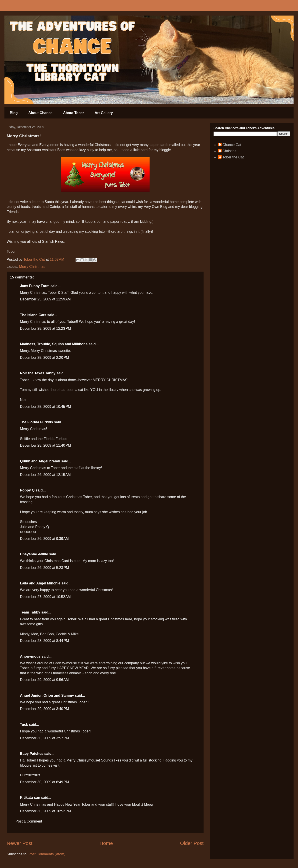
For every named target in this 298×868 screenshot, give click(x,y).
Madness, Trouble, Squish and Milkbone (54, 344)
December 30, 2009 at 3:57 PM (44, 738)
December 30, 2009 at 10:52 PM (45, 811)
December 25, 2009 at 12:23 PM (45, 328)
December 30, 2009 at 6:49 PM (44, 782)
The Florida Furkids (36, 422)
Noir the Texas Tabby (38, 373)
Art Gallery (104, 113)
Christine (229, 151)
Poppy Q (27, 490)
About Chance (40, 113)
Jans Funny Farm (35, 286)
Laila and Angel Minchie (40, 583)
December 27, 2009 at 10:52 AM (45, 597)
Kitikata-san (30, 798)
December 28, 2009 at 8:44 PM (44, 641)
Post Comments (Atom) (47, 854)
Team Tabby (30, 612)
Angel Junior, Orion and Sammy (47, 695)
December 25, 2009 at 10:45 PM (45, 407)
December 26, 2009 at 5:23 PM (44, 568)
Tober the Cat (233, 157)
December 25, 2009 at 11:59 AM (45, 299)
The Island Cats (33, 315)
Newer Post (20, 843)
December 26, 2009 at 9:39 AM (44, 539)
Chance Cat (232, 145)
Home (106, 843)
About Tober (74, 113)
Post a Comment (29, 821)
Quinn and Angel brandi (40, 461)
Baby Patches (32, 754)
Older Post (192, 843)
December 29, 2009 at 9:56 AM (44, 680)
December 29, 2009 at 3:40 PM (44, 709)
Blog (14, 113)
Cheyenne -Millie (34, 554)
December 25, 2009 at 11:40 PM (45, 445)
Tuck (24, 725)
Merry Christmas (32, 267)
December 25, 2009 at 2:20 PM (44, 358)
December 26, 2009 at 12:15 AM (45, 475)
